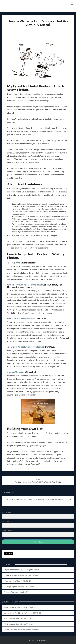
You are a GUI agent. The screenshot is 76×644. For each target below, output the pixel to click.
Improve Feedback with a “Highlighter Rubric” (22, 570)
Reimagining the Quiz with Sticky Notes (19, 586)
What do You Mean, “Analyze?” (16, 592)
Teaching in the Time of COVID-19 (18, 581)
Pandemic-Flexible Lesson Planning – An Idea (21, 575)
